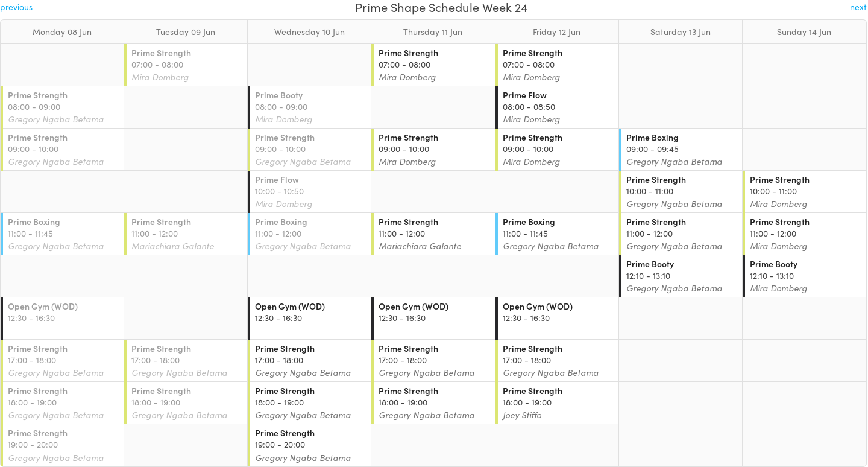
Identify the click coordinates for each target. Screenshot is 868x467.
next (858, 7)
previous (16, 7)
